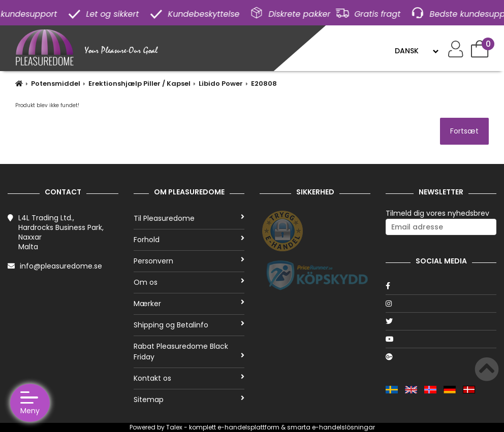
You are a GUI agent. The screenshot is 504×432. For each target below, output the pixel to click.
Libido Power (221, 84)
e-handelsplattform (248, 427)
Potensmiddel (56, 84)
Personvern (189, 261)
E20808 (264, 84)
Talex (174, 427)
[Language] (416, 51)
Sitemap (189, 400)
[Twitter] (441, 321)
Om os (189, 282)
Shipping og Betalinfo (189, 325)
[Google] (441, 357)
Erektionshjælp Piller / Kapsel (139, 84)
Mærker (189, 304)
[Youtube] (441, 339)
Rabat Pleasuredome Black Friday (189, 352)
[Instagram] (441, 304)
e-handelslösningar (343, 427)
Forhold (189, 240)
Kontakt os (189, 378)
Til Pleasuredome (189, 218)
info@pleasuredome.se (61, 266)
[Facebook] (441, 286)
